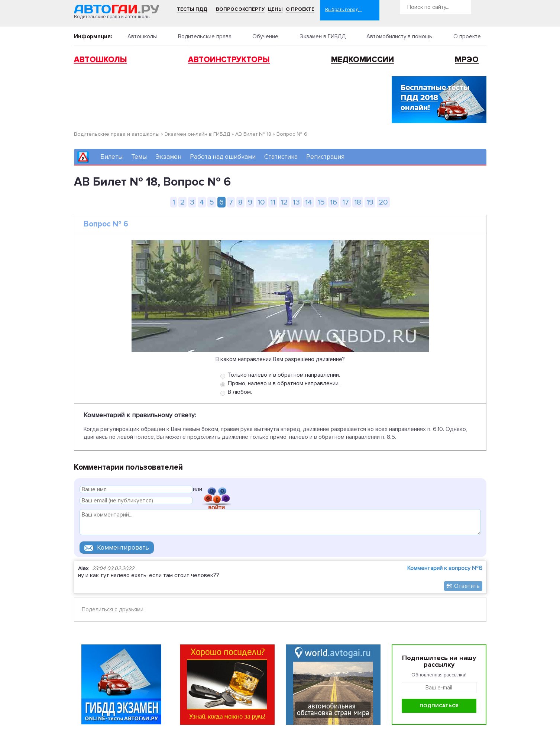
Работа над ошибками (223, 157)
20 (383, 202)
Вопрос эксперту (240, 9)
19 (370, 202)
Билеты (111, 157)
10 (261, 202)
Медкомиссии (362, 60)
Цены (275, 9)
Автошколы (142, 36)
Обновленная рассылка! (439, 675)
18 (358, 202)
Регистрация (325, 157)
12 (284, 202)
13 (296, 202)
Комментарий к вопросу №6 (445, 568)
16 (334, 202)
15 (321, 202)
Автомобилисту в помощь (399, 36)
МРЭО (467, 60)
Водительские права (205, 36)
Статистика (281, 157)
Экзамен (168, 157)
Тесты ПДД (192, 9)
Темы (139, 157)
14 (309, 202)
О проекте (300, 9)
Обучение (265, 36)
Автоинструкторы (229, 60)
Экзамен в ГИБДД (323, 36)
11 (273, 202)
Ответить (467, 586)
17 (346, 202)
